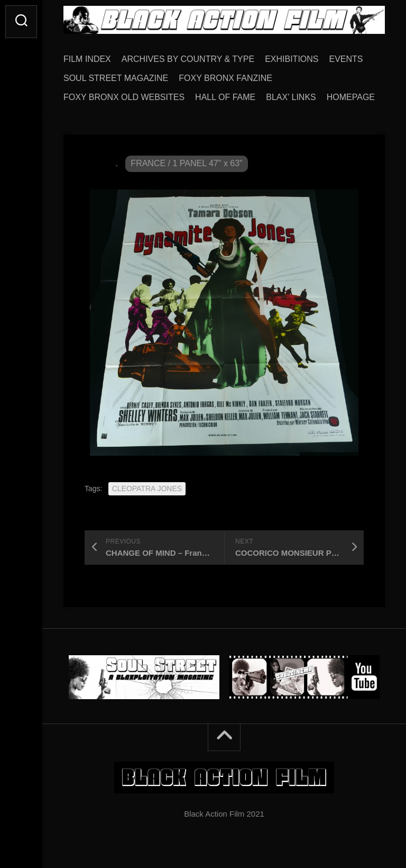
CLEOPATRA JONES (147, 489)
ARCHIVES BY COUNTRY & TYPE (188, 59)
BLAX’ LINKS (291, 97)
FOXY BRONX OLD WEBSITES (124, 97)
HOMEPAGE (351, 97)
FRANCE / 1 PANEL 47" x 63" (186, 163)
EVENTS (346, 59)
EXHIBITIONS (292, 59)
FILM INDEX (87, 59)
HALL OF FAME (225, 97)
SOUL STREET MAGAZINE (116, 78)
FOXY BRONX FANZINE (225, 78)
